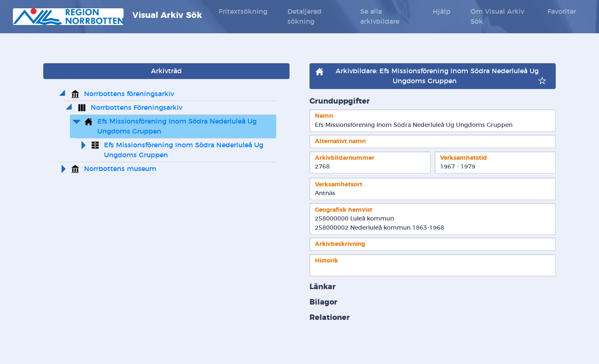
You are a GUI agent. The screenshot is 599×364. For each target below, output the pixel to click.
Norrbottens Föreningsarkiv (136, 108)
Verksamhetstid (464, 158)
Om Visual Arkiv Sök (497, 17)
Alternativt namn (340, 141)
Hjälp (442, 12)
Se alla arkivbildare (380, 17)
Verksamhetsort (339, 184)
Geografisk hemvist (344, 210)
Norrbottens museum (120, 169)
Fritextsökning (243, 12)
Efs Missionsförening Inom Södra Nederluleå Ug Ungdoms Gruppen (178, 126)
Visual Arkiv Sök (108, 17)
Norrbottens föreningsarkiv (129, 94)
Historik (327, 261)
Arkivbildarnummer (345, 158)
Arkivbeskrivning (340, 244)
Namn (324, 116)
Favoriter (562, 12)
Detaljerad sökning (304, 17)
